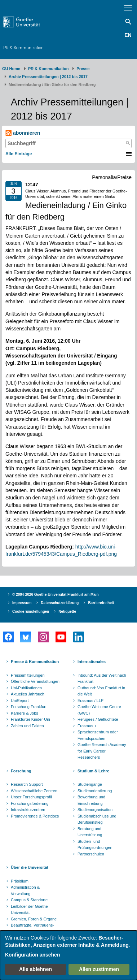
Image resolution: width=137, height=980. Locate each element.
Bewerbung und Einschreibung (91, 800)
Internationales (92, 662)
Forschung (21, 771)
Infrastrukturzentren (28, 810)
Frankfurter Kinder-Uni (30, 719)
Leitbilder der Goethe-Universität (30, 910)
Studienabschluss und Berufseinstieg (97, 819)
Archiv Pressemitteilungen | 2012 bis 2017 (48, 77)
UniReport (20, 701)
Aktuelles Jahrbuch (28, 694)
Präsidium (20, 881)
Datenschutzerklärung (60, 603)
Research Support (27, 784)
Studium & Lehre (93, 771)
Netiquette (67, 612)
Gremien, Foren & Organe (34, 919)
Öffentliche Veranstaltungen (35, 681)
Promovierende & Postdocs (35, 816)
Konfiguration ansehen (32, 955)
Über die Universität (30, 867)
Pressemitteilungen (28, 675)
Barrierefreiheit (101, 603)
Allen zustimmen (99, 969)
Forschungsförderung (30, 803)
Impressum (22, 603)
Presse (83, 69)
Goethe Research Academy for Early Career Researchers (102, 751)
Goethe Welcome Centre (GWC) (99, 710)
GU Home (11, 69)
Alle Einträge (19, 154)
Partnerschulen (91, 854)
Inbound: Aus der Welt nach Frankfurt (102, 678)
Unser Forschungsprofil (31, 797)
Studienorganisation (95, 810)
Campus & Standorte (29, 900)
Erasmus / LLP (90, 701)
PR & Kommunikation (23, 47)
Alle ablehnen (36, 969)
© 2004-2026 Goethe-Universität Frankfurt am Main (56, 595)
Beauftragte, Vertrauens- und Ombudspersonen (32, 928)
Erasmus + (87, 726)
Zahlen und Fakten (27, 726)
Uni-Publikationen (26, 688)
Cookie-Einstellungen (31, 612)
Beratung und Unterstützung (90, 832)
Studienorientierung (95, 791)
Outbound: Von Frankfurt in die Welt (101, 691)
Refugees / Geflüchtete (98, 719)
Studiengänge (90, 784)
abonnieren (23, 133)
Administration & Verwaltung (25, 890)
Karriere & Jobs (25, 713)
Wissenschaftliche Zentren (34, 791)
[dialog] (68, 955)
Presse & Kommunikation (35, 662)
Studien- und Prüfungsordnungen (95, 845)
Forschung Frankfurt (29, 707)
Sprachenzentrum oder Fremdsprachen (98, 735)
